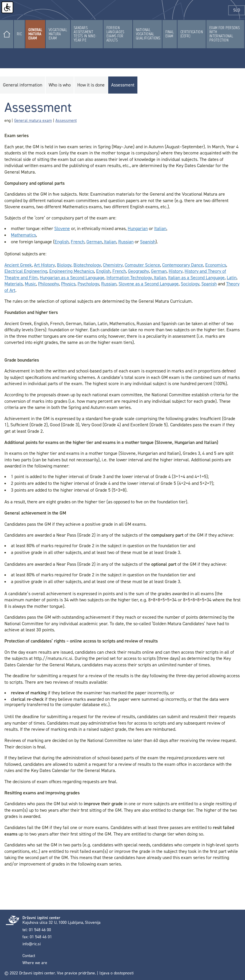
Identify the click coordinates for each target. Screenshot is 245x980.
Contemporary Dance (183, 265)
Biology (64, 265)
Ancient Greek (18, 265)
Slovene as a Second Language (149, 284)
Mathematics (23, 235)
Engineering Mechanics (72, 271)
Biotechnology (87, 265)
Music (30, 284)
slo (239, 10)
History (176, 271)
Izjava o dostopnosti (116, 973)
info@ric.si (32, 944)
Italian (160, 228)
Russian (126, 242)
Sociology (190, 284)
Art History (44, 265)
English (62, 242)
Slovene (62, 228)
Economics (216, 265)
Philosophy (48, 284)
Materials (14, 284)
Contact (29, 956)
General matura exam (33, 120)
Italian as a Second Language (196, 278)
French (78, 242)
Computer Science (142, 265)
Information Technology (129, 278)
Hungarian (138, 228)
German (94, 242)
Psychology (88, 284)
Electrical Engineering (26, 271)
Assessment (66, 120)
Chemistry (113, 265)
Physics (68, 284)
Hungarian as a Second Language (72, 278)
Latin (232, 278)
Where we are (35, 963)
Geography (138, 271)
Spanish (148, 242)
